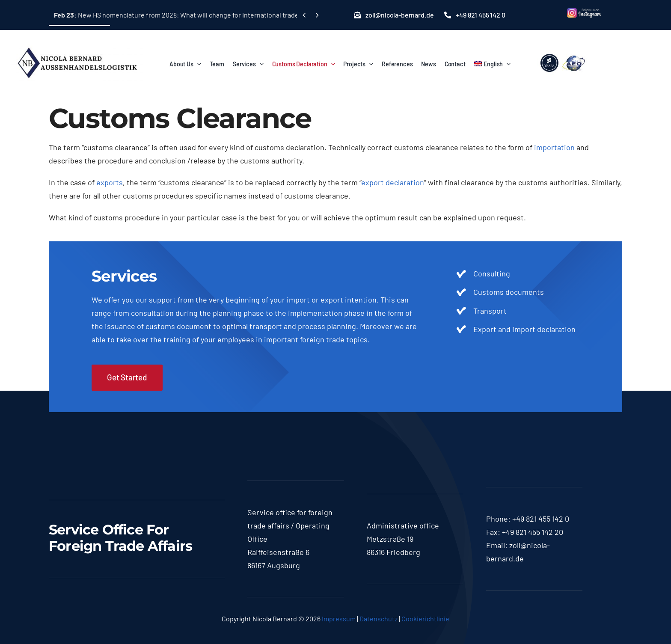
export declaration (393, 182)
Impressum (339, 619)
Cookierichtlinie (425, 619)
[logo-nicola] (77, 42)
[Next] (317, 15)
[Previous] (304, 15)
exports (110, 182)
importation (554, 147)
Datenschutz (379, 619)
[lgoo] (563, 54)
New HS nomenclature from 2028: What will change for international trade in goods (190, 15)
